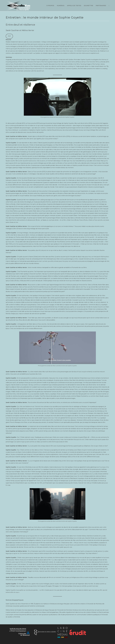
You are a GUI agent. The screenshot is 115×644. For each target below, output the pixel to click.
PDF (9, 36)
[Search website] (109, 6)
